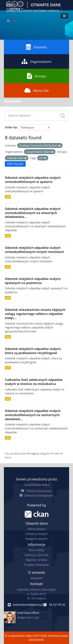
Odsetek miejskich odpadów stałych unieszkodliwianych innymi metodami (34, 250)
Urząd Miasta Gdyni (36, 485)
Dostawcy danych (36, 534)
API (52, 453)
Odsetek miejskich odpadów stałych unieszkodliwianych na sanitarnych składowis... (33, 415)
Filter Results (15, 164)
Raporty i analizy (36, 560)
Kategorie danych (36, 539)
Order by (11, 127)
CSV (8, 197)
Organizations (36, 61)
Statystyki (36, 578)
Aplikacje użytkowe (36, 555)
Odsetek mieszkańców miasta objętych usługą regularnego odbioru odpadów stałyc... (35, 314)
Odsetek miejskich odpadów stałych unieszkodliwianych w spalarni (33, 180)
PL (9, 21)
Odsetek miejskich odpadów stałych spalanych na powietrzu (33, 281)
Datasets (36, 47)
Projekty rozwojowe (37, 565)
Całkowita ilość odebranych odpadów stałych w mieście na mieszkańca (34, 382)
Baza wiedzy (36, 550)
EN (15, 21)
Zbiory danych (36, 529)
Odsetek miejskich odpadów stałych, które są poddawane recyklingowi (33, 351)
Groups (36, 76)
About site (36, 90)
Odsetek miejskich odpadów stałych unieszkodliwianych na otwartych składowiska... (33, 213)
